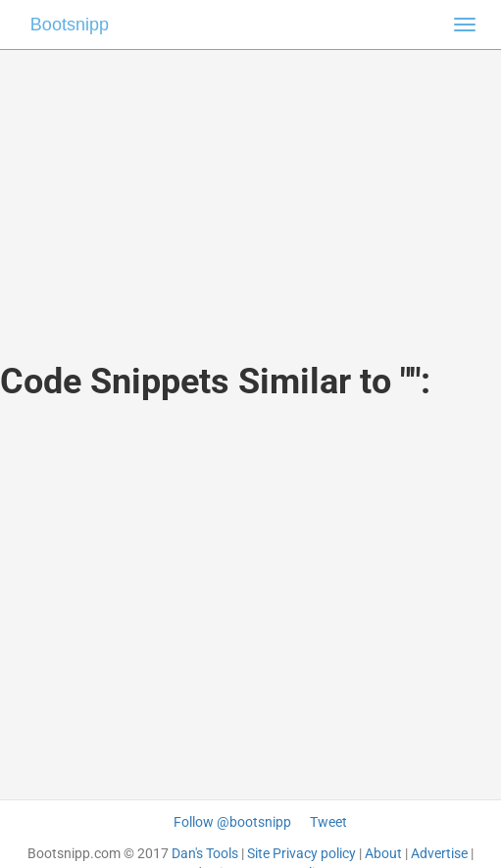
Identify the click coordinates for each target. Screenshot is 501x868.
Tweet (328, 822)
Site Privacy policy (301, 853)
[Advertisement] (251, 186)
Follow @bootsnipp (232, 822)
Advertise (439, 853)
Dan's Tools (205, 853)
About (383, 853)
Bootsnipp (70, 25)
